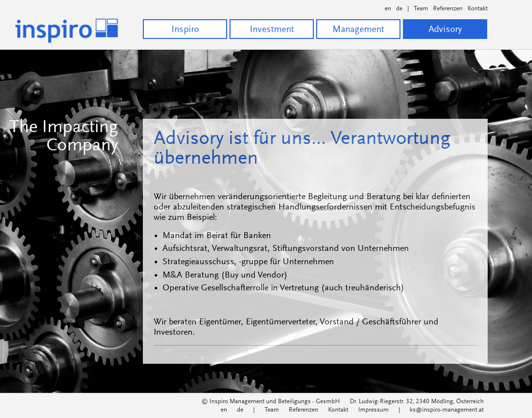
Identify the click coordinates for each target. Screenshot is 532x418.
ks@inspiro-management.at (447, 410)
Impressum (373, 410)
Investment (272, 30)
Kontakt (478, 9)
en (388, 9)
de (399, 9)
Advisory (445, 30)
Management (358, 30)
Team (421, 9)
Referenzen (448, 9)
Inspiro (185, 30)
